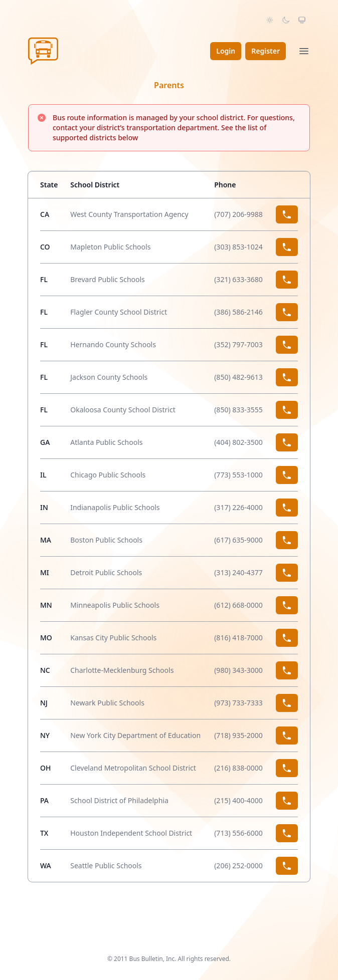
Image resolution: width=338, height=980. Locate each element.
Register (266, 51)
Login (226, 51)
